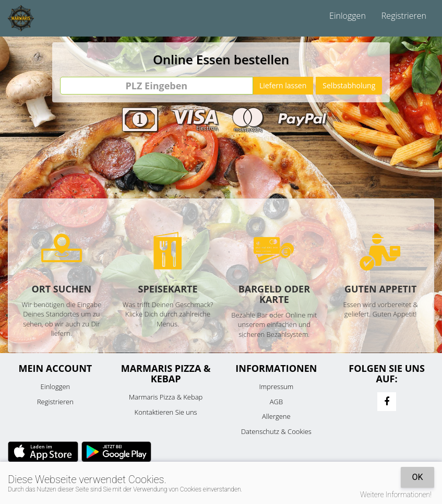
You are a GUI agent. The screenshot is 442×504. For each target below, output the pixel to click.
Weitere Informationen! (396, 495)
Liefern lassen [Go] (283, 85)
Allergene (276, 416)
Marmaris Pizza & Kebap (166, 397)
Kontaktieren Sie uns (166, 412)
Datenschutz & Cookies (276, 431)
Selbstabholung (349, 85)
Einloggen (348, 16)
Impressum (276, 386)
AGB (276, 402)
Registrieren (404, 16)
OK (417, 477)
